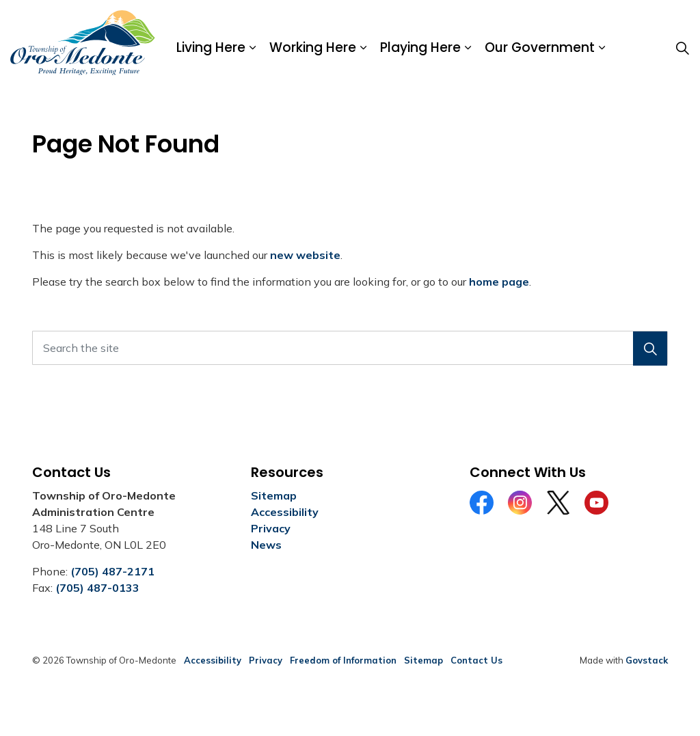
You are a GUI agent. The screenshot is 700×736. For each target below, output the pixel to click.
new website (305, 255)
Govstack (647, 660)
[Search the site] (350, 348)
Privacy (271, 528)
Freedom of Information (343, 660)
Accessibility (285, 512)
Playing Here (420, 47)
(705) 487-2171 (112, 571)
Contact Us (476, 660)
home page (499, 282)
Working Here (313, 47)
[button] (650, 349)
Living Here (211, 47)
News (266, 545)
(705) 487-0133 (97, 588)
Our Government (540, 47)
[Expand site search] (682, 48)
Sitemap (274, 495)
